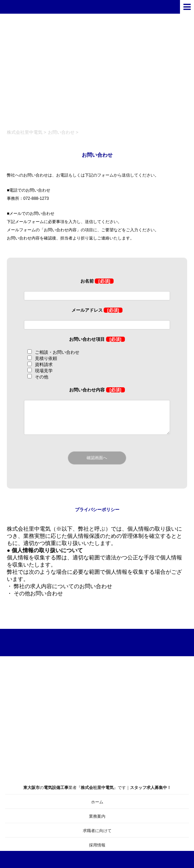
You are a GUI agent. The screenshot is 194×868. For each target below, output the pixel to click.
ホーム (97, 802)
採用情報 (97, 845)
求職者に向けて (97, 831)
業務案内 (97, 816)
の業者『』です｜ (97, 761)
